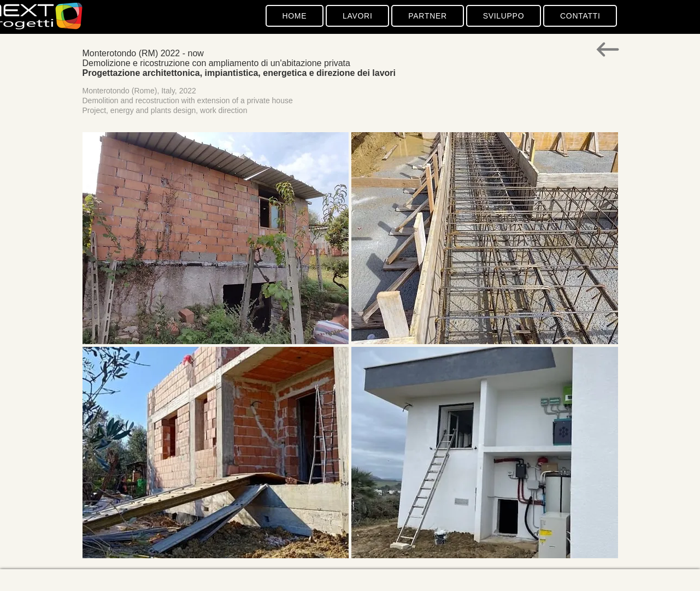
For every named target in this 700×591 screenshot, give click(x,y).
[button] (216, 238)
